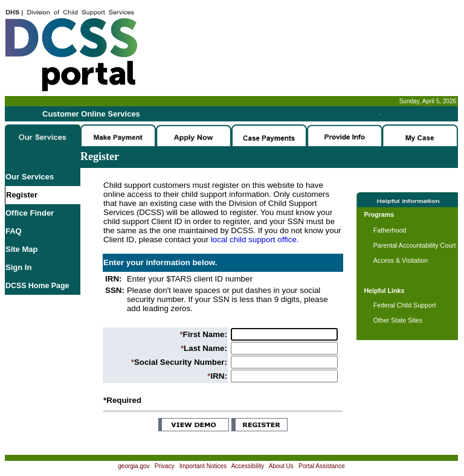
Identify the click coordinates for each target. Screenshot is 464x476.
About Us (281, 466)
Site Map (21, 249)
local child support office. (255, 240)
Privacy (165, 466)
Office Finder (30, 213)
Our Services (30, 177)
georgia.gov (134, 466)
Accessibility (248, 466)
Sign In (18, 267)
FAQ (14, 231)
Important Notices (203, 466)
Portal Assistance (322, 466)
